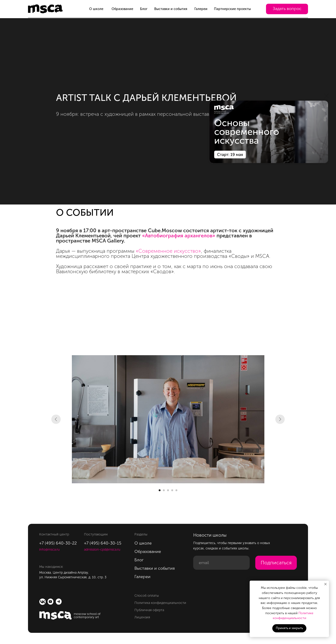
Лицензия (142, 617)
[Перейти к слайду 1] (160, 490)
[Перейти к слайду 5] (176, 490)
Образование (122, 9)
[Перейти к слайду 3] (168, 490)
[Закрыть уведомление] (325, 584)
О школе (96, 9)
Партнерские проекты (232, 9)
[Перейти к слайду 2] (164, 490)
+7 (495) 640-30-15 (103, 543)
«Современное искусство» (168, 251)
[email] (221, 563)
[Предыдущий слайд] (56, 419)
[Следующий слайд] (280, 419)
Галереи (201, 9)
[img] (269, 132)
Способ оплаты (147, 596)
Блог (144, 9)
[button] (287, 9)
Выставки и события (171, 9)
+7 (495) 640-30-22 (58, 543)
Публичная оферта (149, 610)
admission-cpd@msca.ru (102, 549)
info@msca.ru (49, 549)
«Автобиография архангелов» (179, 236)
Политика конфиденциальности (160, 603)
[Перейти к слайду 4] (172, 490)
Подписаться (276, 563)
